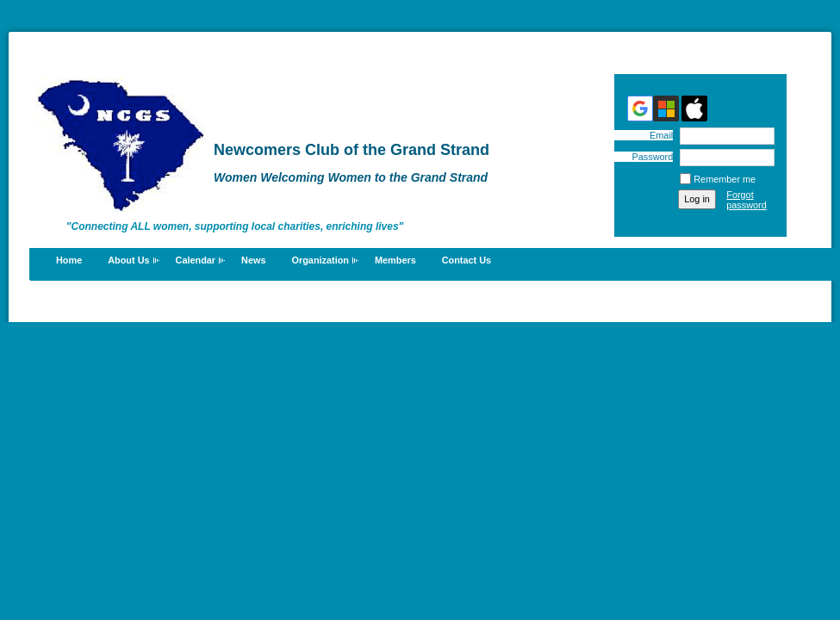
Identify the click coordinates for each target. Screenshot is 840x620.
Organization (320, 260)
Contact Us (467, 260)
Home (69, 260)
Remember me (725, 179)
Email (658, 135)
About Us (128, 260)
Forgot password (747, 200)
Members (395, 260)
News (253, 260)
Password (649, 157)
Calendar (196, 260)
